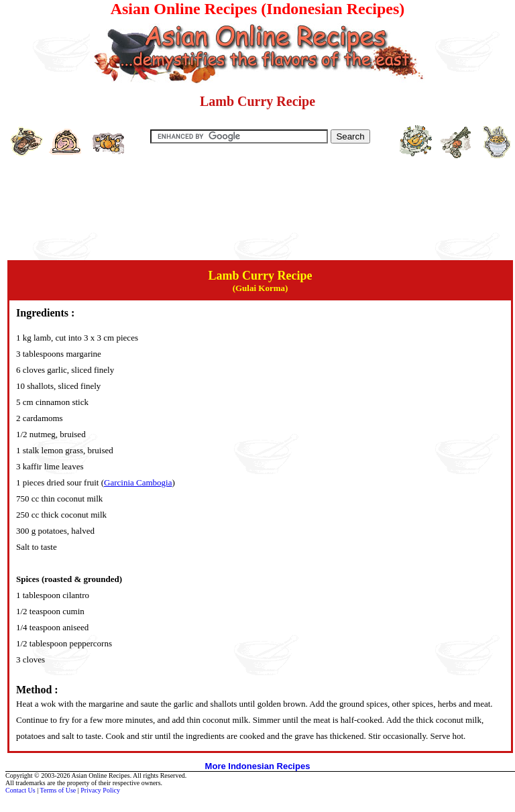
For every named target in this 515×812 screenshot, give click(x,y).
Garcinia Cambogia (138, 482)
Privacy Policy (100, 790)
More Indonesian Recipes (258, 766)
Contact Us (20, 790)
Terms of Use (58, 790)
